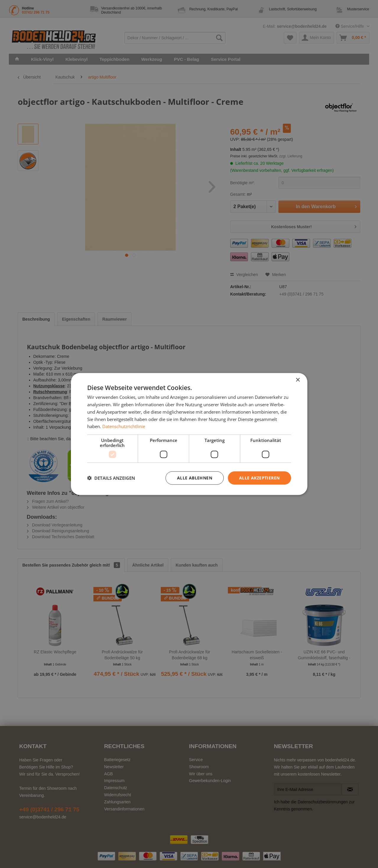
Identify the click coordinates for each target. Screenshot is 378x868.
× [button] (298, 380)
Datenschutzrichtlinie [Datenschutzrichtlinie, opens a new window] (124, 426)
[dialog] (189, 434)
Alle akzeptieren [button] (259, 478)
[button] (111, 478)
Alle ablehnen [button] (195, 478)
